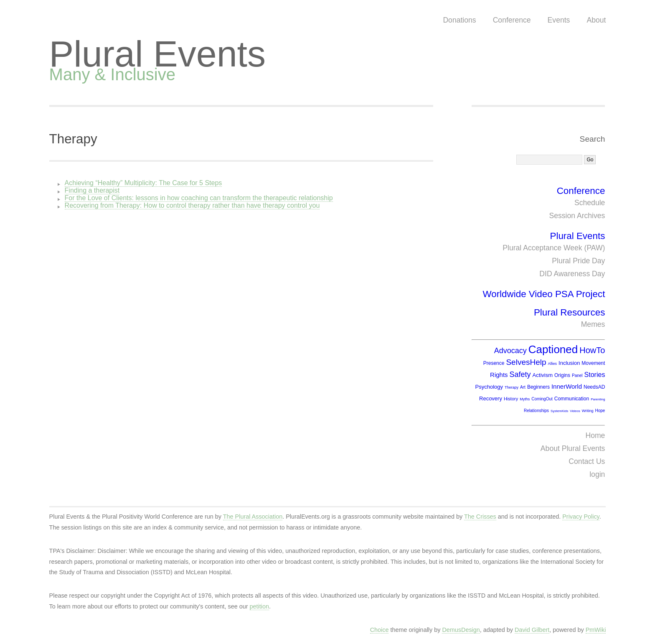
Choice (380, 630)
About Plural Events (573, 448)
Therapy (73, 139)
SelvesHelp (526, 362)
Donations (459, 20)
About (596, 20)
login (597, 474)
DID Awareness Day (572, 274)
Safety (520, 374)
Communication (572, 399)
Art (523, 387)
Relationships (536, 411)
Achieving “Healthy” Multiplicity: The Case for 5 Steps (143, 183)
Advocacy (510, 351)
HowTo (592, 350)
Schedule (590, 203)
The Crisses (480, 517)
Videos (575, 411)
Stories (595, 375)
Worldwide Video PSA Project (544, 294)
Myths (525, 399)
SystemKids (559, 411)
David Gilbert (532, 630)
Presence (494, 363)
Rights (499, 375)
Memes (593, 324)
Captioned (553, 349)
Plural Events (157, 54)
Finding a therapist (92, 190)
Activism (543, 375)
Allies (553, 364)
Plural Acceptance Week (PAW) (554, 248)
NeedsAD (594, 387)
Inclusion (569, 363)
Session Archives (577, 216)
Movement (593, 363)
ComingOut (542, 399)
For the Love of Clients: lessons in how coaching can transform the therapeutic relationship (199, 198)
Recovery (491, 398)
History (511, 399)
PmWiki (596, 630)
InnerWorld (567, 386)
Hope (600, 411)
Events (559, 20)
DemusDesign (461, 630)
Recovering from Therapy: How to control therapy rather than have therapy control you (192, 205)
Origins (562, 375)
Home (595, 435)
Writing (588, 411)
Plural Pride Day (578, 261)
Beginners (538, 387)
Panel (577, 375)
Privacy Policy (581, 517)
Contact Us (587, 461)
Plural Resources (570, 312)
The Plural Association (253, 517)
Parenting (598, 399)
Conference (512, 20)
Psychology (489, 387)
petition (259, 606)
